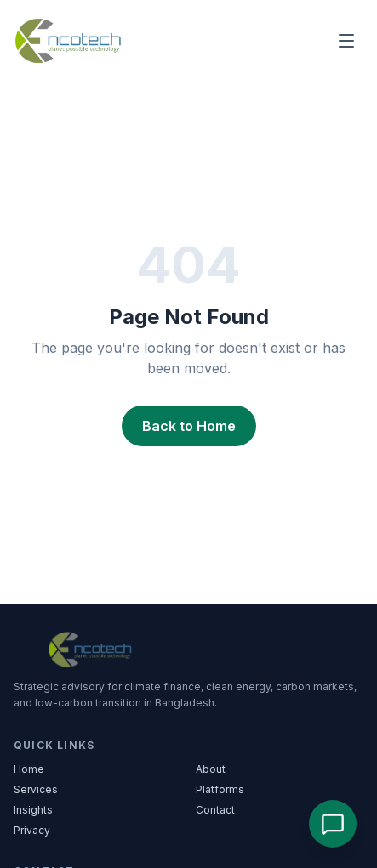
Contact (215, 810)
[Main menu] (346, 41)
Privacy (32, 830)
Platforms (220, 789)
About (211, 769)
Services (36, 789)
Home (29, 769)
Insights (33, 810)
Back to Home (189, 426)
